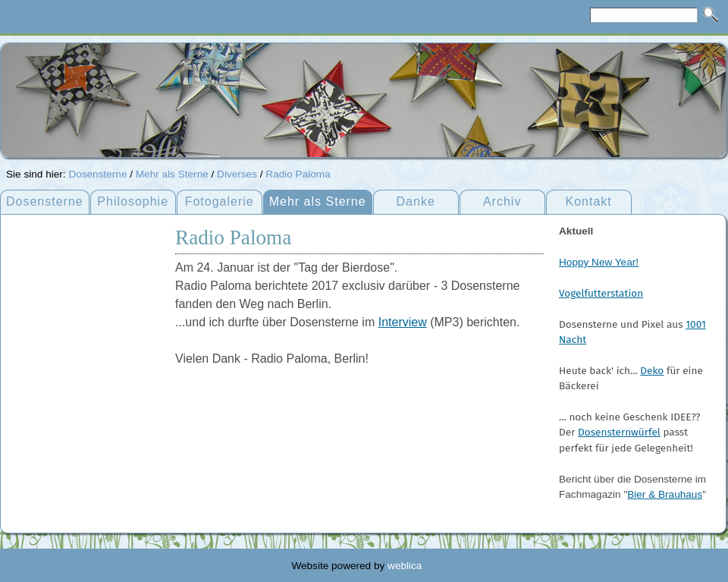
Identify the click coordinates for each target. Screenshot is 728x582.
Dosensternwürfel (619, 432)
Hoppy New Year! (599, 262)
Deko (652, 371)
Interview (403, 322)
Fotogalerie (220, 201)
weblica (405, 566)
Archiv (502, 201)
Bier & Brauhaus (665, 494)
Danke (416, 201)
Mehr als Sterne (172, 174)
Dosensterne (97, 174)
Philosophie (133, 201)
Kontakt (589, 201)
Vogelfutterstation (601, 293)
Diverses (237, 174)
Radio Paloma (298, 174)
